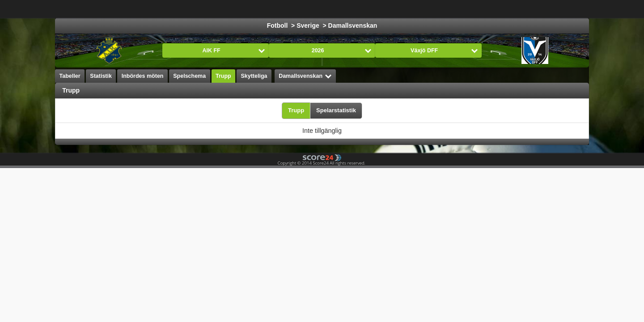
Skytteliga (254, 76)
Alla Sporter (557, 9)
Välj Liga (196, 9)
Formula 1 (355, 9)
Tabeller (70, 76)
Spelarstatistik (336, 110)
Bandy (517, 9)
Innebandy (479, 9)
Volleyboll (436, 9)
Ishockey (280, 9)
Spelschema (189, 76)
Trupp (223, 76)
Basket (317, 9)
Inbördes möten (143, 76)
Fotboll (244, 9)
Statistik (101, 76)
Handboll (396, 9)
